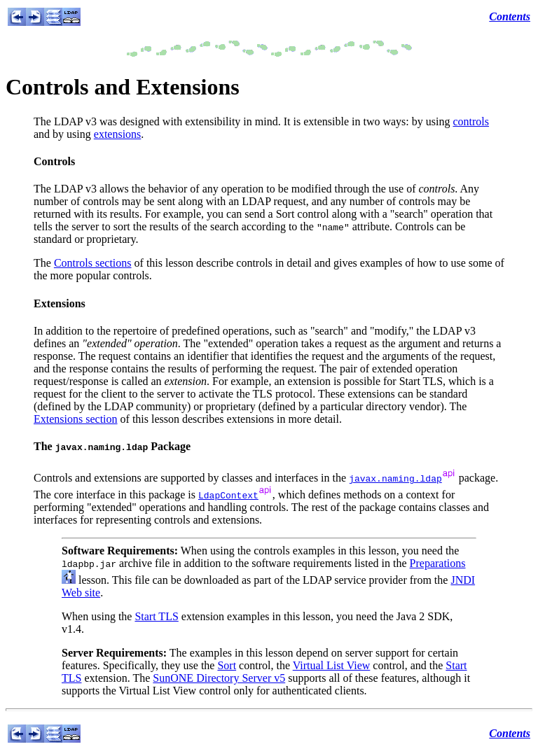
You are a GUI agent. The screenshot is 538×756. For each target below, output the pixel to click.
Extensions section (76, 419)
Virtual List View (332, 665)
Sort (227, 665)
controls (471, 121)
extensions (118, 134)
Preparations (438, 563)
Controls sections (93, 263)
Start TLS (156, 616)
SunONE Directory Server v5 (219, 678)
